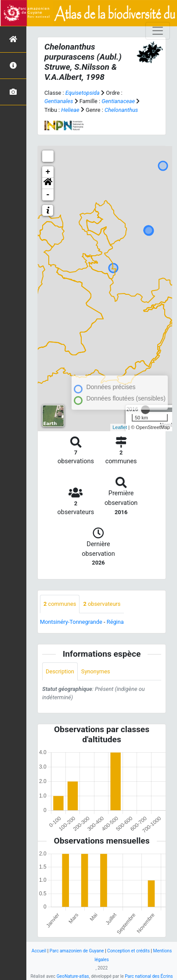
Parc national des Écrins (149, 976)
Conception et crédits (128, 951)
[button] (48, 183)
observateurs (102, 604)
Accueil (39, 951)
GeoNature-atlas (73, 976)
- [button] (48, 195)
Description (60, 671)
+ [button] (48, 172)
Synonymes (96, 671)
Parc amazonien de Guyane (77, 951)
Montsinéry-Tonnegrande (71, 622)
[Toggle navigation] (158, 31)
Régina (115, 622)
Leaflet (120, 427)
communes (60, 604)
